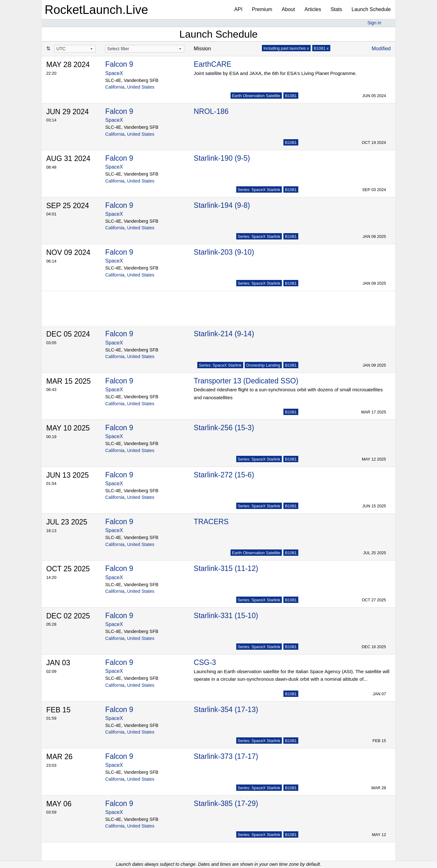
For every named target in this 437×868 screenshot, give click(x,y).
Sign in (374, 23)
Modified (381, 49)
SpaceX (114, 73)
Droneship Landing (263, 365)
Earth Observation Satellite (256, 96)
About (288, 9)
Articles (313, 9)
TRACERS (211, 522)
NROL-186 (211, 111)
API (238, 9)
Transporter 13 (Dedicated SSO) (246, 381)
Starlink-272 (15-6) (224, 475)
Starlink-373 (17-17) (226, 756)
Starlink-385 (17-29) (226, 803)
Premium (262, 9)
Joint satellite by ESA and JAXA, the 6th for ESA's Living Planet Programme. (275, 73)
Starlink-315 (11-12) (226, 568)
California (115, 87)
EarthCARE (213, 64)
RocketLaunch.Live (96, 10)
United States (141, 87)
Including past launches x (286, 48)
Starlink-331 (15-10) (226, 616)
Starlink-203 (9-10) (224, 252)
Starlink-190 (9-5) (222, 158)
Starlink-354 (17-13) (226, 710)
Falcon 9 (119, 64)
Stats (336, 9)
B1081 (291, 96)
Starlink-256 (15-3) (224, 428)
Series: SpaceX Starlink (259, 190)
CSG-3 (205, 662)
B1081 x (321, 48)
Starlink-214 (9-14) (224, 334)
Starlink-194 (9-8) (222, 205)
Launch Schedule (371, 9)
